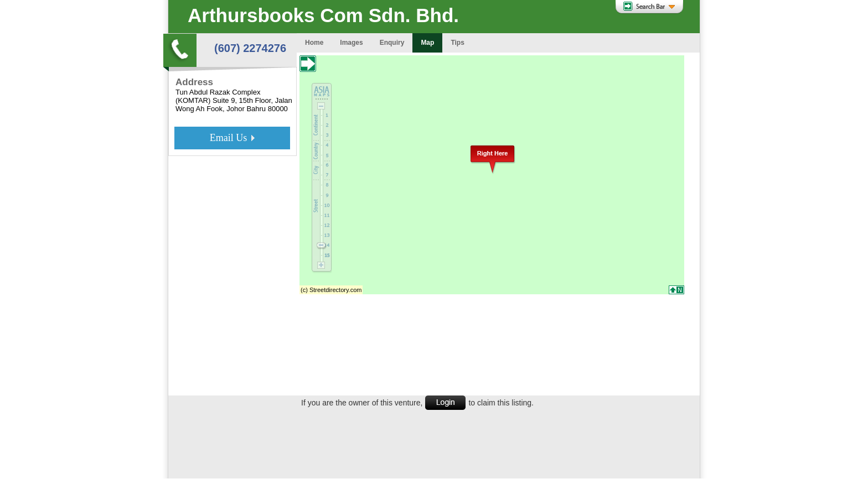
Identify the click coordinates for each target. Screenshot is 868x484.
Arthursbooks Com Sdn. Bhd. (323, 15)
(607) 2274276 (250, 48)
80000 (278, 109)
